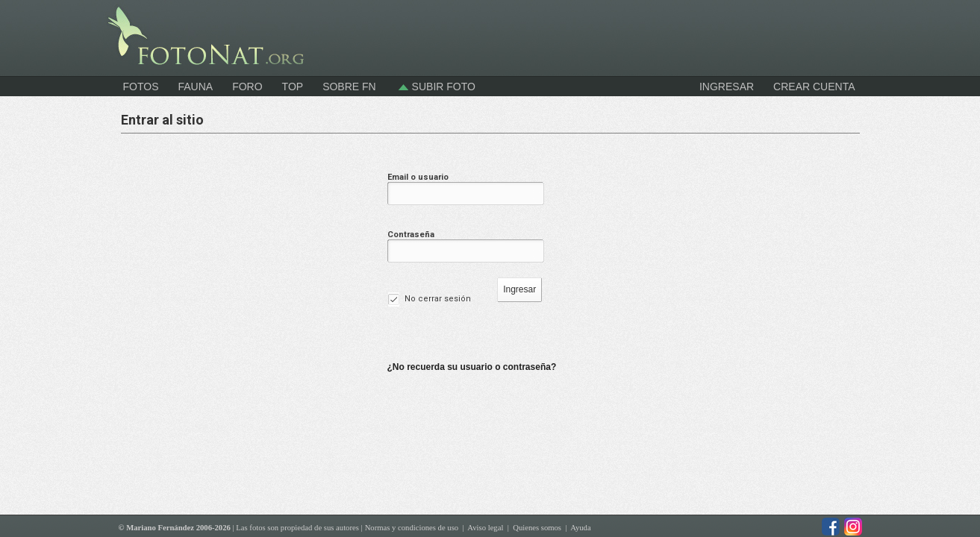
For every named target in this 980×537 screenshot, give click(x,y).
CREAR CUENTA (814, 87)
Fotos (141, 87)
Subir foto (436, 87)
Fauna (195, 87)
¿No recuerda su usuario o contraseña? (472, 367)
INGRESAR (727, 87)
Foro (247, 87)
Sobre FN (349, 87)
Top (293, 87)
